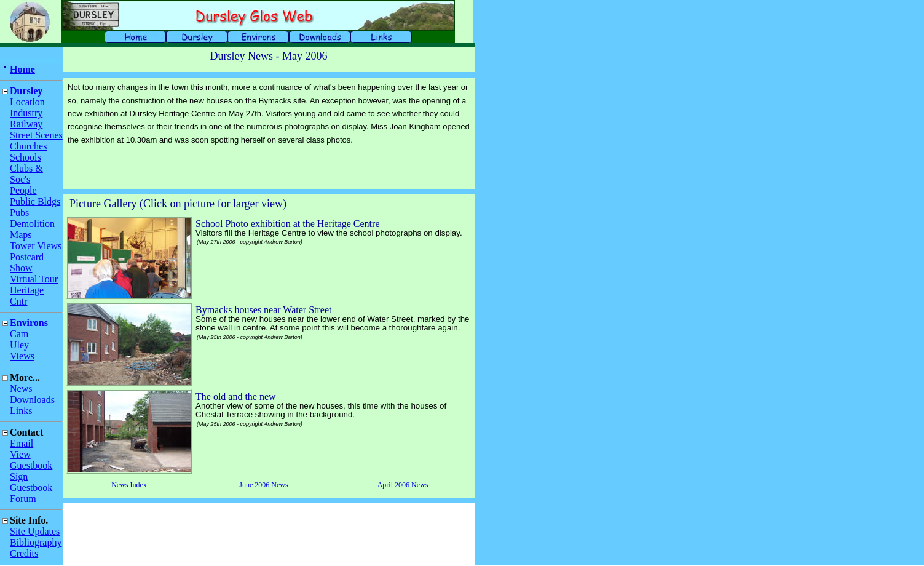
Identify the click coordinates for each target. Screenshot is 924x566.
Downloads (32, 400)
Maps (21, 235)
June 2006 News (263, 485)
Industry (26, 113)
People (23, 190)
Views (22, 356)
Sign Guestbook (31, 482)
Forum (23, 499)
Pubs (19, 213)
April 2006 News (403, 485)
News (21, 389)
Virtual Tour (34, 279)
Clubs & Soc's (26, 174)
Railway (26, 124)
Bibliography (36, 542)
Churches (28, 146)
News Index (129, 485)
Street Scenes (36, 135)
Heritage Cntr (27, 296)
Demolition (32, 224)
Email (22, 443)
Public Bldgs (35, 201)
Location (27, 102)
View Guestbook (31, 460)
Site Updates (35, 531)
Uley (19, 345)
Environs (29, 323)
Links (21, 411)
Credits (24, 553)
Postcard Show (27, 262)
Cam (19, 334)
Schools (26, 157)
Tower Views (36, 246)
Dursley (26, 91)
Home (22, 69)
